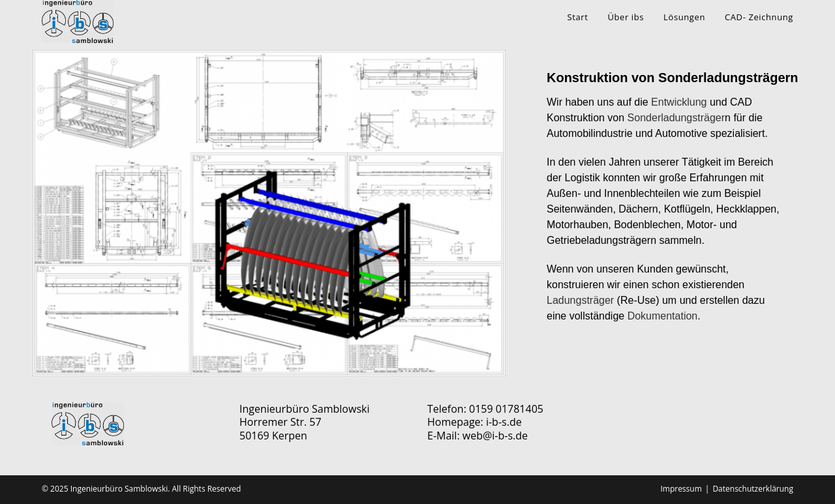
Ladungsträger (580, 300)
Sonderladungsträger (676, 118)
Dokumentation (663, 316)
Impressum (681, 489)
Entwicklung (679, 102)
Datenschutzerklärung (753, 489)
